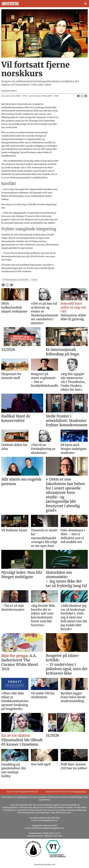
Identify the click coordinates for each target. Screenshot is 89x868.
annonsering (80, 792)
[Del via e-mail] (86, 96)
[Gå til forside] (10, 4)
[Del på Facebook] (78, 96)
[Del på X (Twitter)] (82, 96)
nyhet (34, 280)
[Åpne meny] (85, 4)
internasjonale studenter (16, 280)
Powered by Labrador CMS (44, 865)
